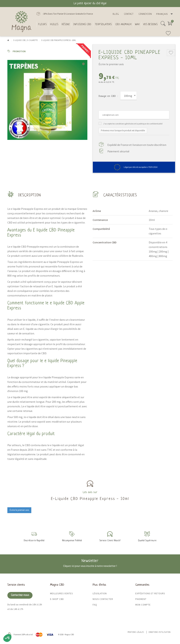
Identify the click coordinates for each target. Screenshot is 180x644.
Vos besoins (150, 24)
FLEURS (42, 24)
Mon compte (143, 605)
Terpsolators (103, 24)
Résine (66, 24)
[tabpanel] (47, 100)
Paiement (141, 599)
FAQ (95, 605)
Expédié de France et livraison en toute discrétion (137, 145)
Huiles (54, 24)
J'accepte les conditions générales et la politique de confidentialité (133, 124)
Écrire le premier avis (111, 64)
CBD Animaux (123, 24)
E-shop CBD (57, 599)
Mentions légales (136, 632)
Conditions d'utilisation (160, 632)
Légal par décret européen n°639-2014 (134, 167)
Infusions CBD (82, 24)
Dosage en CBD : (108, 96)
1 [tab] (83, 64)
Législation (100, 593)
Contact (129, 14)
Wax (137, 24)
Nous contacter (103, 599)
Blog (116, 14)
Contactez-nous (20, 595)
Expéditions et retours (150, 593)
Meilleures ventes (61, 593)
